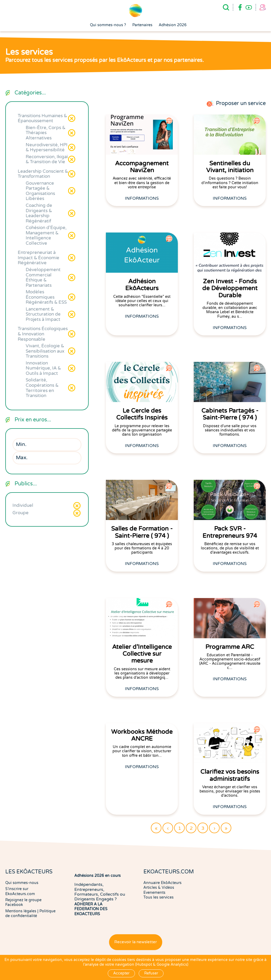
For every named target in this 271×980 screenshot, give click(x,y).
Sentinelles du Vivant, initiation (230, 167)
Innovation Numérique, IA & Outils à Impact (43, 368)
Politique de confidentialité (30, 913)
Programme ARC (230, 647)
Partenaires (142, 25)
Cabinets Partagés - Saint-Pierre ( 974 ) (230, 414)
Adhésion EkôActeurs (142, 285)
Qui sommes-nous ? (108, 25)
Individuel (23, 505)
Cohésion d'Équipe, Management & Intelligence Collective (46, 235)
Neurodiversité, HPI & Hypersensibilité (47, 147)
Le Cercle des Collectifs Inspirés (142, 414)
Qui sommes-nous (22, 883)
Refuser (151, 973)
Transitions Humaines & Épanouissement (42, 118)
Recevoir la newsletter (136, 942)
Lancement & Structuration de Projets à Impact (43, 314)
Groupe (21, 513)
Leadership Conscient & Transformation (43, 174)
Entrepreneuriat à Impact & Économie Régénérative (39, 258)
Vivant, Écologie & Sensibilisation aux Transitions (45, 351)
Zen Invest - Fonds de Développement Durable (230, 288)
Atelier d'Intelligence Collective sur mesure (142, 654)
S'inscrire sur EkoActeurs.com (20, 891)
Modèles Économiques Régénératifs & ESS (46, 297)
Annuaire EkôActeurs (162, 883)
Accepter (121, 973)
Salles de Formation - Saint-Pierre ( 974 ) (142, 532)
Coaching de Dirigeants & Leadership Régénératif (39, 213)
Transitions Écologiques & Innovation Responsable (43, 334)
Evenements (154, 893)
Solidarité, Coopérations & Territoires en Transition (42, 388)
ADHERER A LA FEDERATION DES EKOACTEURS (91, 909)
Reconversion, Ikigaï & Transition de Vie (47, 159)
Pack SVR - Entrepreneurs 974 (230, 532)
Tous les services (159, 897)
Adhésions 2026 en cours (98, 876)
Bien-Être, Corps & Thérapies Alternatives (46, 133)
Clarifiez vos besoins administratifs (230, 775)
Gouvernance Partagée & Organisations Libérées (40, 191)
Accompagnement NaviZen (142, 167)
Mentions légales (21, 911)
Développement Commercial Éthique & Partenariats (43, 277)
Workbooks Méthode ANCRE (142, 735)
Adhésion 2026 (173, 25)
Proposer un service (241, 104)
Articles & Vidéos (159, 888)
